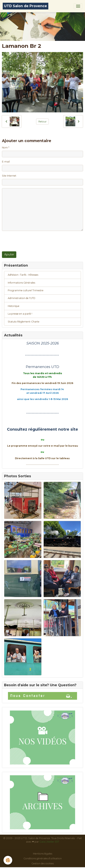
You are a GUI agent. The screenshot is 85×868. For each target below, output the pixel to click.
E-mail (6, 162)
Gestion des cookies (43, 863)
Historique (14, 306)
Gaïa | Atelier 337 (49, 842)
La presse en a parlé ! (20, 314)
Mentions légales (43, 854)
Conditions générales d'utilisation (43, 858)
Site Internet (9, 176)
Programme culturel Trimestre (26, 290)
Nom (5, 148)
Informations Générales (21, 283)
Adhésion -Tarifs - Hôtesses (23, 275)
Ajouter (9, 254)
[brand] (26, 6)
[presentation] (31, 241)
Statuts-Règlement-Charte (24, 322)
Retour (42, 122)
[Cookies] (8, 860)
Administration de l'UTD (22, 298)
